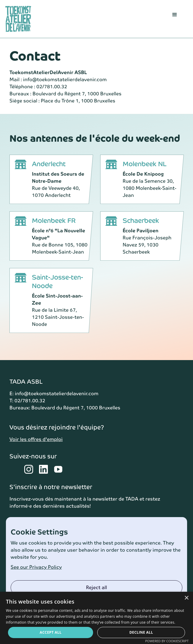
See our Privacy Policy (36, 567)
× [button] (186, 598)
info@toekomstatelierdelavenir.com (65, 80)
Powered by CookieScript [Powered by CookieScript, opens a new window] (167, 641)
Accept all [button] (51, 632)
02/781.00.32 (52, 87)
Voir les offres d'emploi (36, 439)
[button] (175, 19)
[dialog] (96, 618)
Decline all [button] (141, 632)
